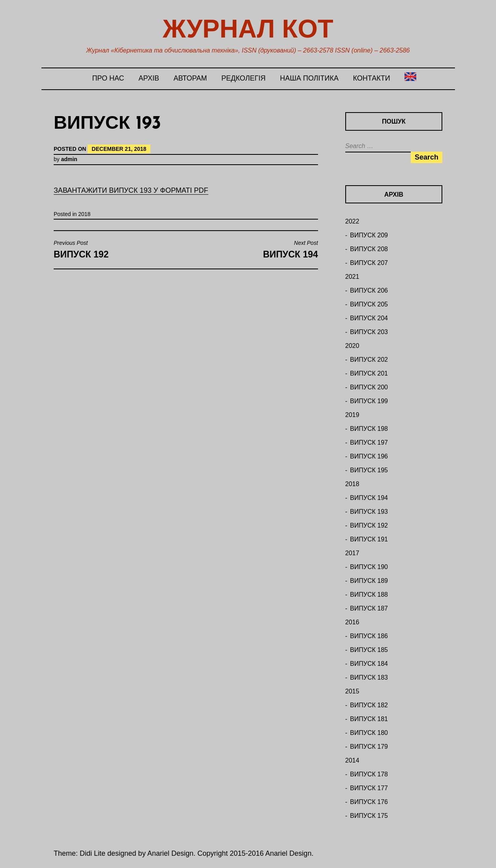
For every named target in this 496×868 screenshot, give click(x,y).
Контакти (371, 78)
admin (69, 159)
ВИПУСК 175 (369, 816)
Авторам (190, 78)
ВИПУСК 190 (369, 567)
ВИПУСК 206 (369, 290)
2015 (352, 691)
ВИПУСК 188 (369, 595)
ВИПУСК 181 (369, 719)
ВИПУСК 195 (369, 470)
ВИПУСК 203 (369, 332)
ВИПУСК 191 (369, 539)
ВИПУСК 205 (369, 304)
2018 (84, 214)
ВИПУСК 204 (369, 318)
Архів (149, 78)
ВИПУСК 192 (369, 525)
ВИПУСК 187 (369, 608)
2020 (352, 346)
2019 (352, 415)
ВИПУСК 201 (369, 373)
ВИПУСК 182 (369, 705)
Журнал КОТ (248, 29)
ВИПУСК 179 (369, 747)
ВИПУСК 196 (369, 456)
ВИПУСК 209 (369, 235)
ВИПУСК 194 (369, 498)
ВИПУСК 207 (369, 263)
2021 (352, 277)
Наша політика (309, 78)
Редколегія (243, 78)
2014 (352, 760)
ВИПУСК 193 (369, 512)
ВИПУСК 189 (369, 581)
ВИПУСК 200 (369, 387)
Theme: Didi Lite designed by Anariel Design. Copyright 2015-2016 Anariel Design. (183, 853)
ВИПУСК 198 (369, 429)
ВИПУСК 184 (369, 664)
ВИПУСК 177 (369, 788)
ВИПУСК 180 (369, 733)
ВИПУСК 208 (369, 249)
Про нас (108, 78)
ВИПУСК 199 (369, 401)
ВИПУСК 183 (369, 677)
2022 (352, 221)
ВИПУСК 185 (369, 650)
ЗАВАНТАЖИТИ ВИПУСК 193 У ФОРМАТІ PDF (131, 190)
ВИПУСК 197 (369, 442)
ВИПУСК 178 (369, 774)
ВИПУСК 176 (369, 802)
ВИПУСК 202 (369, 360)
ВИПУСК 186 (369, 636)
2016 (352, 622)
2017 (352, 553)
